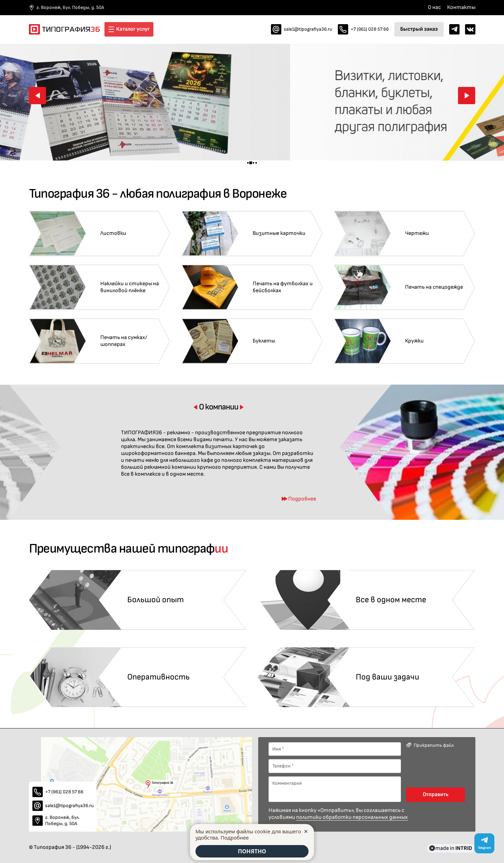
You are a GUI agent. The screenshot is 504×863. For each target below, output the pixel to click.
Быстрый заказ (419, 29)
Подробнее (235, 837)
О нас (434, 7)
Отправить (436, 795)
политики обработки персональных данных (352, 817)
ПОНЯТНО (252, 851)
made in (454, 848)
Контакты (461, 7)
